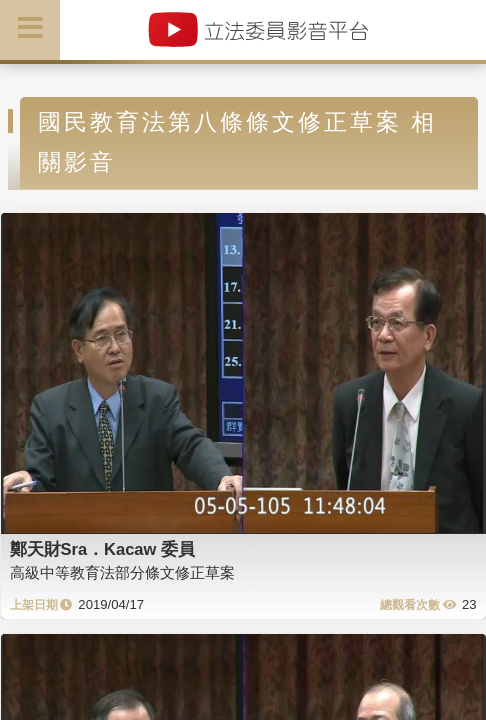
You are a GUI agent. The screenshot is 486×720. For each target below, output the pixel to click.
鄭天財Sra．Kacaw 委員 (102, 549)
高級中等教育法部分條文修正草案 (122, 572)
